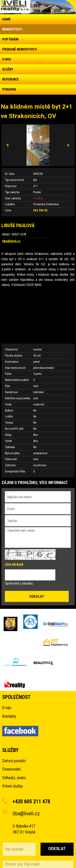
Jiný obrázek (14, 564)
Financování (11, 769)
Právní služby (12, 786)
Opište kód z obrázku (19, 583)
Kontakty (9, 716)
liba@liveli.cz (11, 241)
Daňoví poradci (14, 761)
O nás (7, 708)
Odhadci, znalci (14, 778)
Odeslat (57, 849)
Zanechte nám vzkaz (38, 537)
